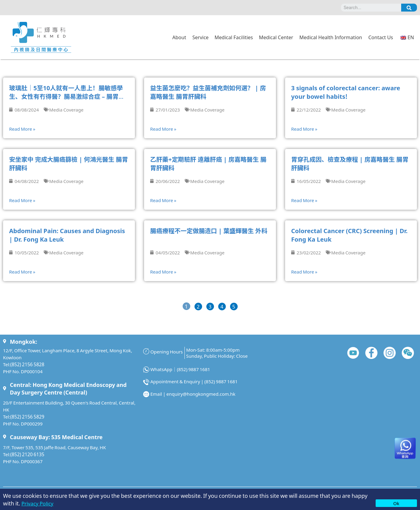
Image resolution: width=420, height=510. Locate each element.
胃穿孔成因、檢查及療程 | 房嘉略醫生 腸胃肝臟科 (350, 163)
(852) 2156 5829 (27, 416)
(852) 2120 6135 (27, 454)
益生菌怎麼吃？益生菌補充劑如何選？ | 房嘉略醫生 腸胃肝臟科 (208, 92)
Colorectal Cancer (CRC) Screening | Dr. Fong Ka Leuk (349, 235)
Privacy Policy (38, 503)
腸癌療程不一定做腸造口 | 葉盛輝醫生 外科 (209, 231)
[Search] (409, 8)
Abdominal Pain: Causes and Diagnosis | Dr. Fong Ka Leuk (67, 235)
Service (200, 37)
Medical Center (276, 37)
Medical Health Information (331, 37)
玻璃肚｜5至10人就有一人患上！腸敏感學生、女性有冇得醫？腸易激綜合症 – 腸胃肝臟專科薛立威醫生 (67, 96)
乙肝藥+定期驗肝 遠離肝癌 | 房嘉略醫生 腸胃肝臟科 (208, 163)
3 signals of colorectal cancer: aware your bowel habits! (346, 92)
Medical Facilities (234, 37)
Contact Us (381, 37)
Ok (396, 503)
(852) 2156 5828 (27, 364)
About (179, 37)
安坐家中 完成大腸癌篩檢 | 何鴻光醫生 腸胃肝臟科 (69, 163)
